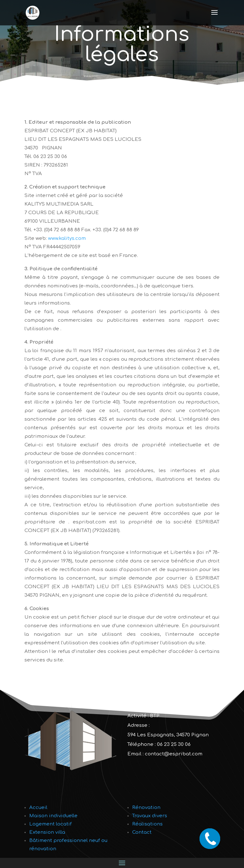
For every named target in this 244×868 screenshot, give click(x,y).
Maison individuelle (53, 816)
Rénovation (146, 808)
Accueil (38, 808)
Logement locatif (51, 824)
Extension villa (47, 832)
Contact (142, 832)
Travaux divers (150, 816)
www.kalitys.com (67, 238)
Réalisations (147, 824)
